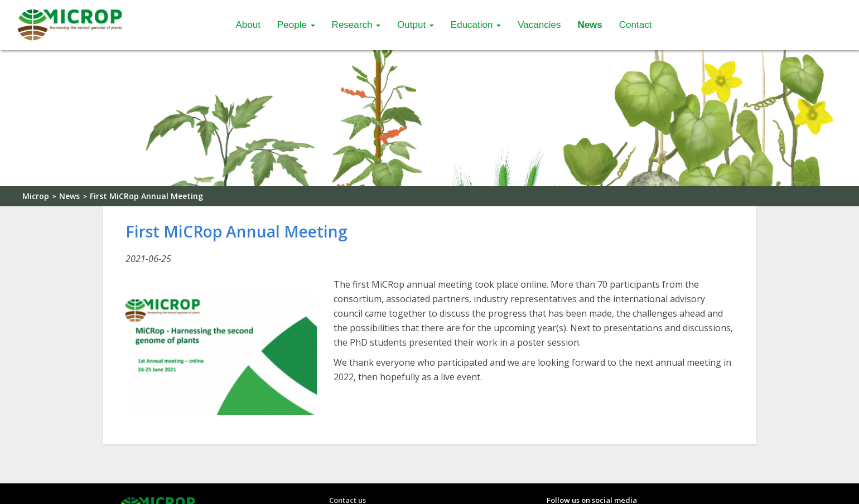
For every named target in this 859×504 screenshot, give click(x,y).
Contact (636, 25)
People (296, 25)
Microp (36, 196)
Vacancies (539, 25)
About (248, 25)
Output (416, 25)
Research (356, 25)
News (590, 25)
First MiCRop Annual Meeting (146, 196)
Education (476, 25)
